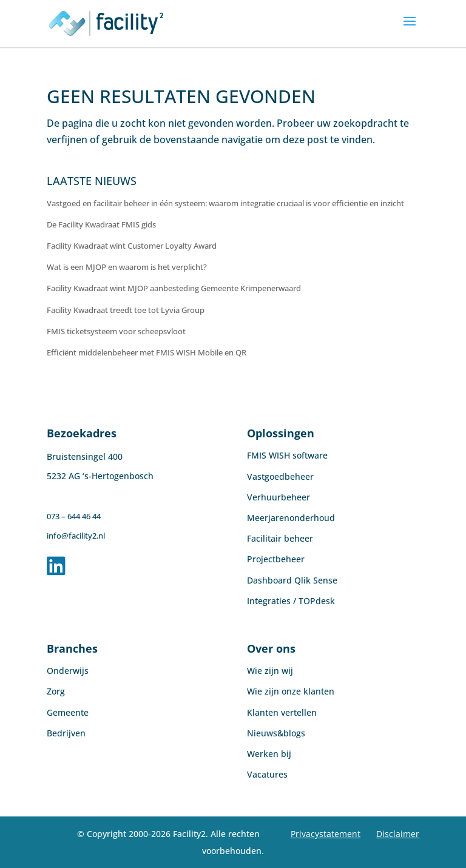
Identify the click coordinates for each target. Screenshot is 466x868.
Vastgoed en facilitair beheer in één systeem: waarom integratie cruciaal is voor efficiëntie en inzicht (225, 203)
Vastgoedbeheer (280, 476)
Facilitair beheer (280, 538)
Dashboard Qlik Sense (292, 580)
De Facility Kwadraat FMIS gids (101, 224)
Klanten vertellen (282, 712)
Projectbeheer (276, 559)
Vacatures (267, 774)
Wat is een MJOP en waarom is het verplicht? (127, 267)
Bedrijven (66, 733)
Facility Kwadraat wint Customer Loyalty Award (132, 246)
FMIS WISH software (287, 455)
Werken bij (269, 754)
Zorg (56, 691)
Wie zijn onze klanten (291, 691)
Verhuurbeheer (279, 497)
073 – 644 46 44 (74, 516)
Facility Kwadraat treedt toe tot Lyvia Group (126, 310)
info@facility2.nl (76, 536)
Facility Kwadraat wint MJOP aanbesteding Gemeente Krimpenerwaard (174, 288)
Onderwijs (68, 671)
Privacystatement (326, 834)
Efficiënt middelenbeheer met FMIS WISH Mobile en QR (147, 352)
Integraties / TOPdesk (291, 601)
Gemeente (68, 712)
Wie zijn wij (270, 671)
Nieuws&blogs (276, 733)
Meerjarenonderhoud (291, 518)
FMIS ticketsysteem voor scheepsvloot (116, 331)
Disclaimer (398, 834)
